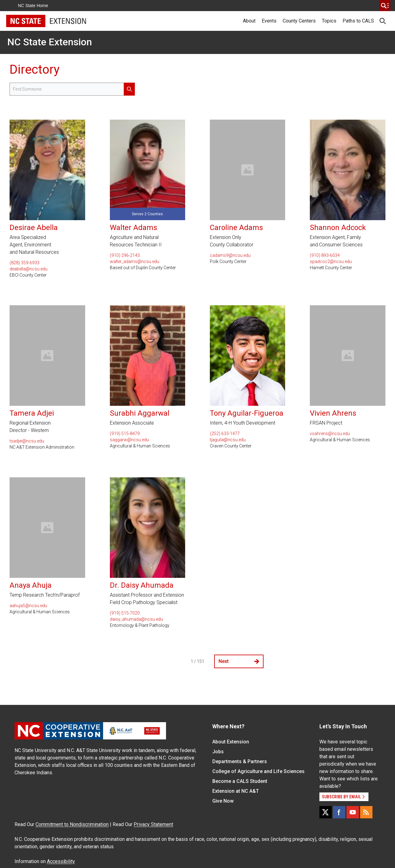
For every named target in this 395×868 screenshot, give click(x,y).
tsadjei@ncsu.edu (27, 441)
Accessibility (61, 861)
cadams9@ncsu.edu (230, 255)
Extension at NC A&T (236, 791)
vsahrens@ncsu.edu (330, 434)
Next (239, 661)
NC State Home (33, 6)
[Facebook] (339, 812)
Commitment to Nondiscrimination (72, 824)
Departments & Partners (240, 761)
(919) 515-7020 (125, 613)
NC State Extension (50, 42)
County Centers (299, 21)
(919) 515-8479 (125, 434)
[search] (385, 6)
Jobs (218, 752)
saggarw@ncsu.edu (129, 440)
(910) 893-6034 (325, 255)
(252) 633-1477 (225, 434)
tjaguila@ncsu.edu (228, 440)
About (249, 21)
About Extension (231, 742)
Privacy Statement (153, 824)
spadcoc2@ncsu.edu (331, 261)
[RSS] (366, 812)
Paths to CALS (358, 21)
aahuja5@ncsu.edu (28, 606)
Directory (35, 70)
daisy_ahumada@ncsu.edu (136, 619)
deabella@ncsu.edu (29, 269)
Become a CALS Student (240, 781)
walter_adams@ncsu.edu (135, 261)
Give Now (223, 801)
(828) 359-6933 (25, 263)
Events (269, 21)
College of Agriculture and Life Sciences (258, 771)
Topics (329, 21)
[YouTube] (353, 812)
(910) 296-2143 (125, 255)
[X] (326, 812)
